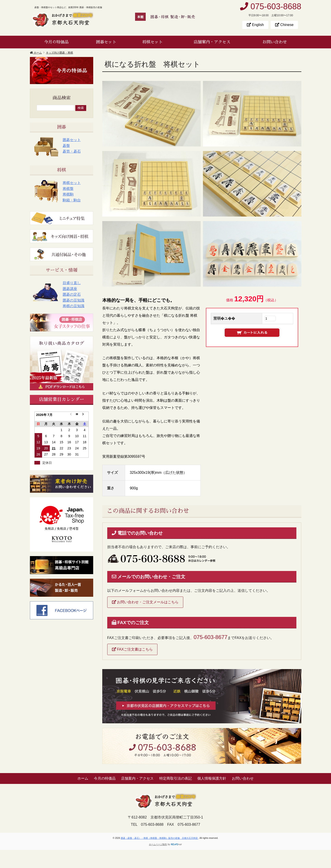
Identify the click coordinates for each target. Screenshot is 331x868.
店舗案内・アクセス (212, 42)
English (255, 25)
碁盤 (66, 146)
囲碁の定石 (72, 294)
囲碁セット (106, 42)
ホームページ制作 (158, 844)
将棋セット (152, 42)
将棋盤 (68, 189)
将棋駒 (68, 194)
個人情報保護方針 (212, 778)
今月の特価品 (56, 42)
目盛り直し (72, 283)
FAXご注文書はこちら (132, 649)
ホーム (83, 778)
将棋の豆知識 (74, 306)
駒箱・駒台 (72, 200)
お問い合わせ (275, 42)
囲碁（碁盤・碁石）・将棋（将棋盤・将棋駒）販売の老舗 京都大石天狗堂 (160, 838)
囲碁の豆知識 (74, 300)
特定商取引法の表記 (176, 778)
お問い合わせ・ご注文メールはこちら (145, 602)
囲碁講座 (70, 289)
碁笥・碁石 (72, 151)
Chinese (284, 25)
